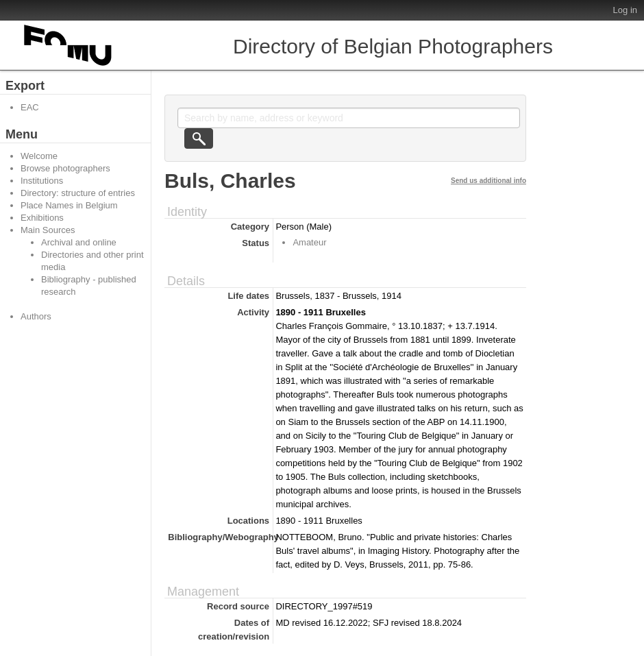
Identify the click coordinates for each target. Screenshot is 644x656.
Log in (625, 10)
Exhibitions (42, 218)
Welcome (39, 156)
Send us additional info (488, 181)
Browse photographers (65, 168)
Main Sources (48, 230)
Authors (36, 316)
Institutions (42, 181)
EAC (30, 107)
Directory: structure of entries (78, 193)
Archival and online (79, 242)
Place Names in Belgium (69, 205)
